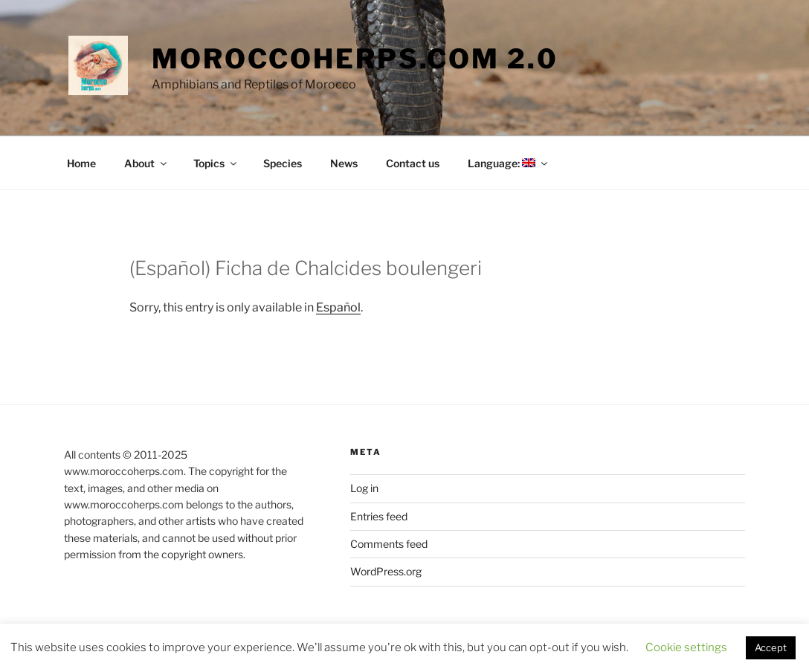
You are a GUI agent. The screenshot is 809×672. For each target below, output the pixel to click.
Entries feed (379, 516)
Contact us (413, 163)
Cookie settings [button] (686, 647)
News (344, 163)
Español (338, 307)
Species (283, 163)
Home (81, 163)
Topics (216, 163)
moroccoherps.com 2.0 (355, 59)
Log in (364, 488)
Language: (509, 163)
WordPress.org (386, 571)
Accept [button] (771, 647)
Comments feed (389, 544)
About (146, 163)
